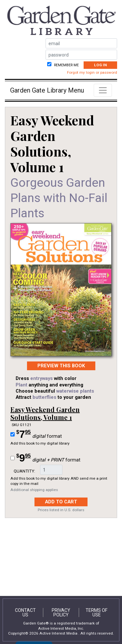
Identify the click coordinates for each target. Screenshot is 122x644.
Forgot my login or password (92, 72)
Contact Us (25, 612)
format (39, 434)
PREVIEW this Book (61, 366)
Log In (100, 65)
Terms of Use (96, 612)
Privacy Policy (61, 612)
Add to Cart (61, 502)
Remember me (66, 65)
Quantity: (24, 471)
